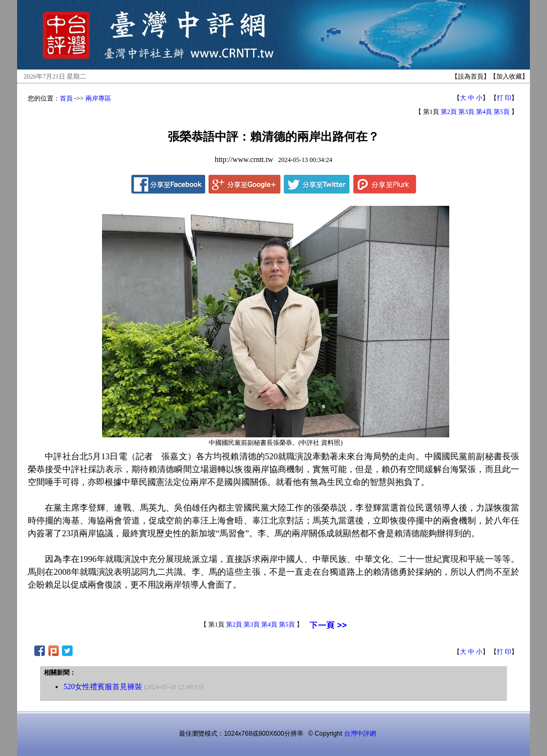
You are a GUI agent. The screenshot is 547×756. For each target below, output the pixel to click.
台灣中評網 (360, 734)
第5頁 (502, 112)
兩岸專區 (98, 98)
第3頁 (466, 112)
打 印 (504, 98)
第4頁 (484, 112)
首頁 (66, 98)
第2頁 (449, 112)
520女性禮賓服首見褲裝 (103, 687)
